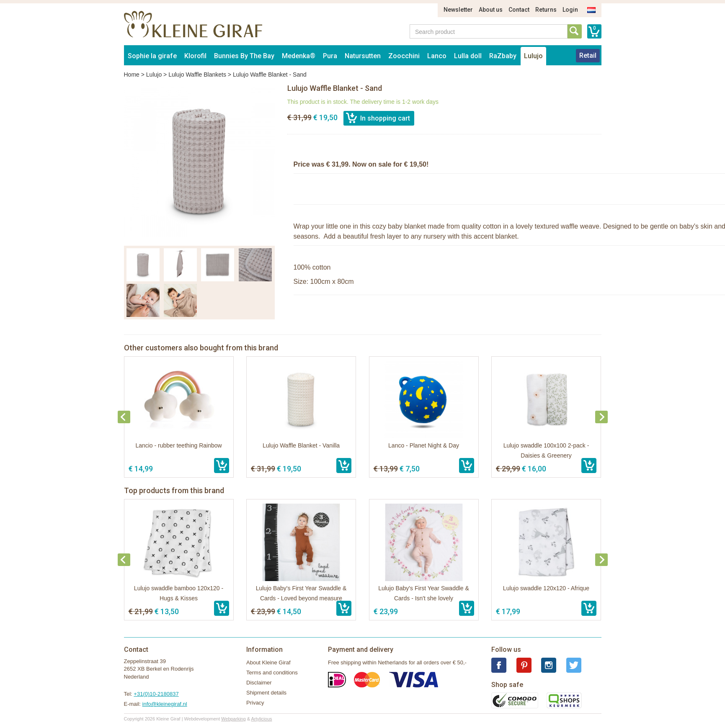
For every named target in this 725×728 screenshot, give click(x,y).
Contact (519, 10)
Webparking (233, 719)
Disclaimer (259, 683)
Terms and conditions (272, 673)
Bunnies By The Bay (244, 56)
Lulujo (533, 56)
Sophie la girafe (152, 56)
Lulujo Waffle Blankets (197, 75)
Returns (546, 10)
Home (132, 75)
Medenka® (299, 56)
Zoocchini (404, 56)
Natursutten (363, 56)
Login (570, 10)
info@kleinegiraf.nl (165, 704)
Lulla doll (468, 56)
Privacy (255, 703)
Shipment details (266, 693)
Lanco (437, 56)
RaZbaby (503, 56)
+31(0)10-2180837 (156, 694)
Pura (330, 56)
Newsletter (458, 10)
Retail (588, 55)
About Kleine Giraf (268, 662)
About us (491, 10)
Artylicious (261, 719)
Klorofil (195, 56)
